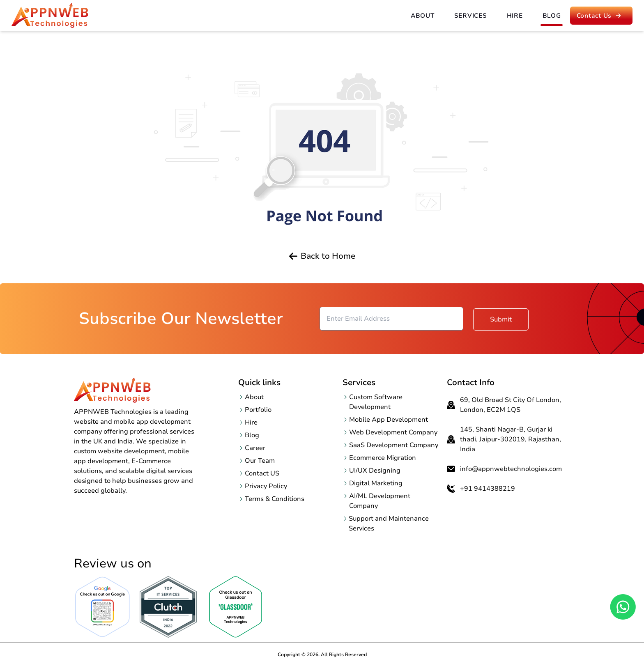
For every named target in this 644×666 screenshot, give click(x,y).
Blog (552, 16)
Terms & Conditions (275, 499)
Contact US (262, 473)
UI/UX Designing (375, 471)
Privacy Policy (266, 486)
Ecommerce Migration (383, 458)
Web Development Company (393, 432)
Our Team (260, 461)
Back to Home (322, 256)
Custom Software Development (376, 402)
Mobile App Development (389, 420)
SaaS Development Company (394, 445)
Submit (501, 319)
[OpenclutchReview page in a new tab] (168, 607)
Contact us (600, 16)
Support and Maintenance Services (389, 524)
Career (255, 448)
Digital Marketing (376, 483)
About (423, 16)
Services (471, 16)
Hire (515, 16)
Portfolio (258, 410)
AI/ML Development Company (380, 501)
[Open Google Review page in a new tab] (102, 607)
